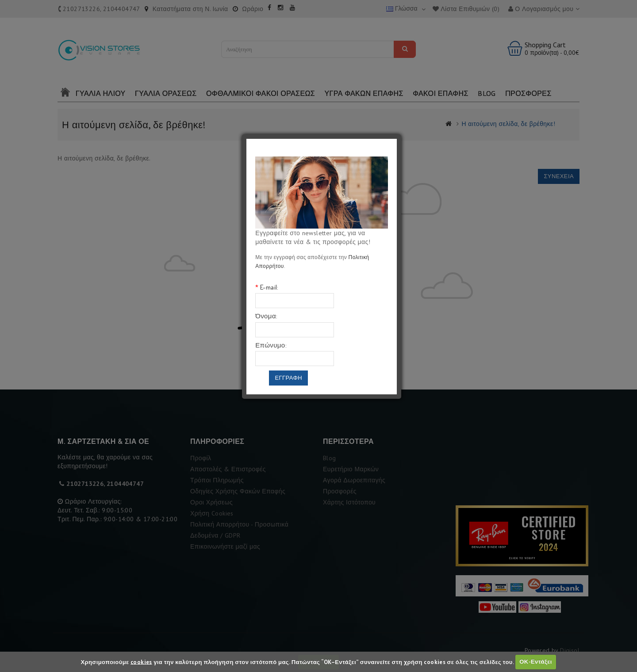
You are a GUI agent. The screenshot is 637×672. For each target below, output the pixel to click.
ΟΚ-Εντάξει (535, 662)
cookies (141, 662)
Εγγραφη (288, 378)
